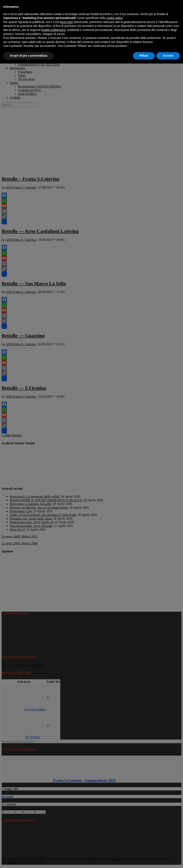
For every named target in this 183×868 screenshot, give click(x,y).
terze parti (66, 22)
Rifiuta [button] (144, 56)
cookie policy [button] (115, 18)
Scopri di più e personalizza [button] (28, 56)
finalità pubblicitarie (54, 30)
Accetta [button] (168, 56)
